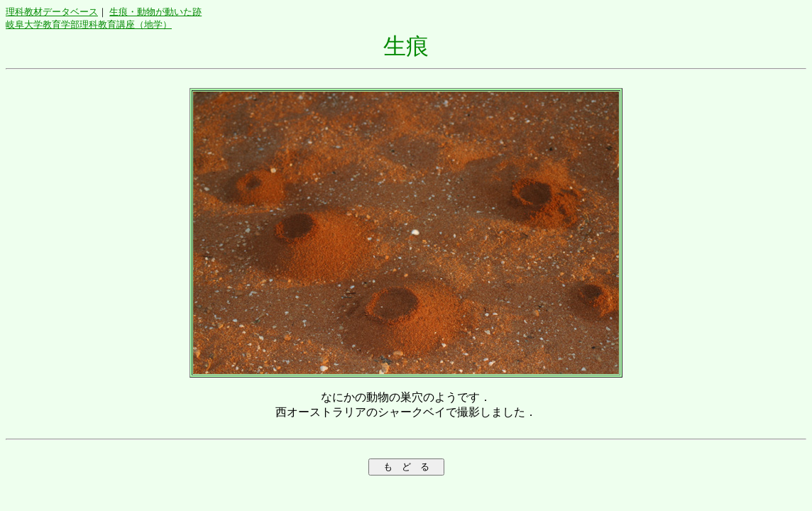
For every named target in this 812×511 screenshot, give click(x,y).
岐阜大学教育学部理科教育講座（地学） (89, 24)
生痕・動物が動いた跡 (155, 12)
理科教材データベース (52, 12)
